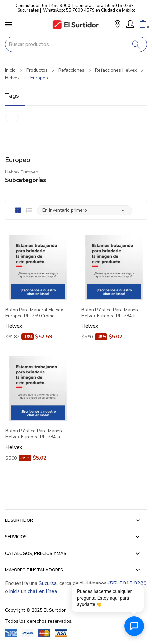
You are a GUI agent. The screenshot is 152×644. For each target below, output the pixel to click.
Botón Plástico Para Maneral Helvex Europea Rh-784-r (111, 313)
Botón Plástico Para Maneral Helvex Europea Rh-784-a (35, 434)
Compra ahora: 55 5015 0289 (105, 6)
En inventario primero (84, 210)
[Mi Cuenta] (130, 24)
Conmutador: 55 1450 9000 (43, 6)
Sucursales (28, 10)
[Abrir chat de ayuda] (134, 626)
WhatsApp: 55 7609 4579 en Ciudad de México (89, 10)
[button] (117, 25)
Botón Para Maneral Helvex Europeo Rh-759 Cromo (34, 313)
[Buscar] (136, 44)
